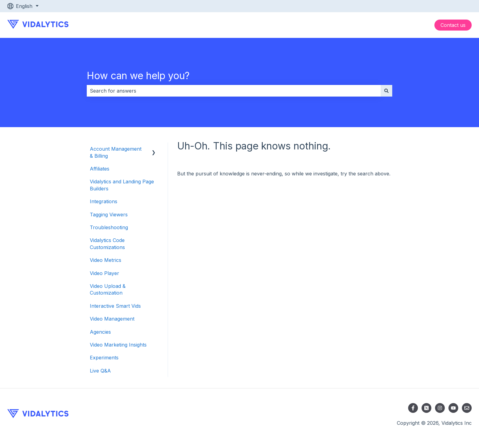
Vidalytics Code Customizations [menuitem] (107, 244)
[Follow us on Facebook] (413, 408)
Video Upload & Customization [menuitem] (108, 289)
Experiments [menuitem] (104, 358)
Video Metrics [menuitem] (106, 260)
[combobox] (234, 91)
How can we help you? (138, 76)
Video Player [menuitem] (104, 273)
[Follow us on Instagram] (440, 408)
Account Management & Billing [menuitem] (116, 152)
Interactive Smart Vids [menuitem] (115, 306)
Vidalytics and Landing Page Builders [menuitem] (122, 185)
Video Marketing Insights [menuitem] (118, 345)
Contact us (453, 25)
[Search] (386, 91)
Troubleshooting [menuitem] (109, 227)
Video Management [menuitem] (112, 319)
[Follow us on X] (426, 408)
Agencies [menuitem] (100, 332)
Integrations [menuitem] (104, 201)
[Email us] (467, 408)
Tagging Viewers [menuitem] (109, 215)
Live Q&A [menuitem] (100, 371)
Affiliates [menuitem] (100, 169)
